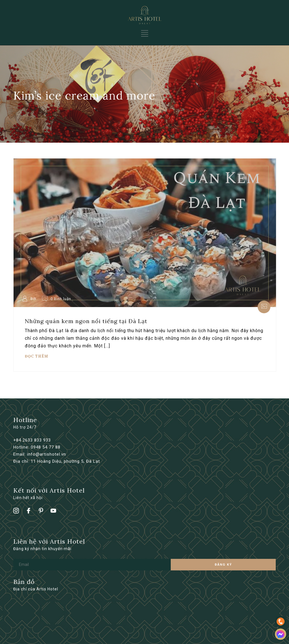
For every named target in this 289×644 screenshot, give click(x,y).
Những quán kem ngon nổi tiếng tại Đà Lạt (86, 321)
